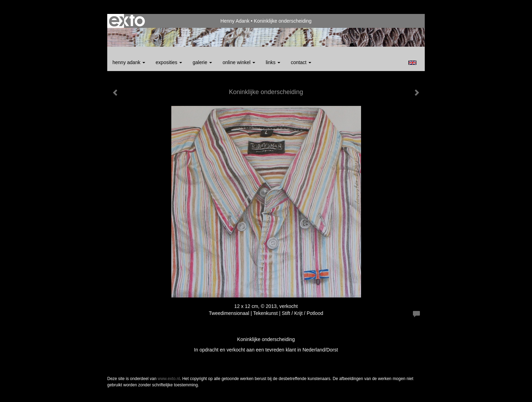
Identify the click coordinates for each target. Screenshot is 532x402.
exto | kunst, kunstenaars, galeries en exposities (127, 21)
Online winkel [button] (239, 62)
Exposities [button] (169, 62)
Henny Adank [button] (129, 62)
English (412, 63)
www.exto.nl (169, 379)
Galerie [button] (202, 62)
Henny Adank (235, 21)
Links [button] (273, 62)
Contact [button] (301, 62)
